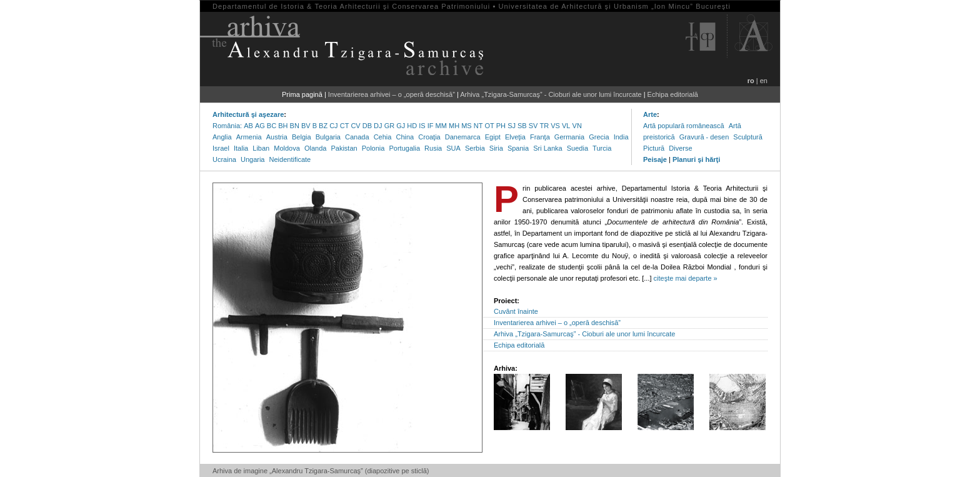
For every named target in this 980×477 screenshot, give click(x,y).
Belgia (302, 137)
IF (431, 126)
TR (545, 126)
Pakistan (344, 148)
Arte (650, 114)
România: (227, 126)
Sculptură (747, 137)
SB (522, 126)
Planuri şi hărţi (696, 159)
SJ (512, 126)
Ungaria (253, 159)
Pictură (654, 148)
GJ (401, 126)
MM (441, 126)
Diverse (680, 148)
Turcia (602, 148)
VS (555, 126)
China (405, 137)
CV (355, 126)
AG (260, 126)
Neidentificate (290, 159)
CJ (333, 126)
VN (577, 126)
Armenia (249, 137)
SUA (453, 148)
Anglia (222, 137)
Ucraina (224, 159)
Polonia (373, 148)
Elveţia (515, 137)
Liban (261, 148)
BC (272, 126)
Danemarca (463, 137)
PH (501, 126)
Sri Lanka (547, 148)
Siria (496, 148)
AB (248, 126)
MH (454, 126)
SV (533, 126)
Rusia (433, 148)
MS (467, 126)
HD (412, 126)
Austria (277, 137)
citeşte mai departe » (686, 278)
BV (306, 126)
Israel (221, 148)
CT (345, 126)
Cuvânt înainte (516, 311)
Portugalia (404, 148)
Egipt (493, 137)
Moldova (287, 148)
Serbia (475, 148)
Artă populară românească (684, 126)
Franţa (540, 137)
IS (422, 126)
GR (390, 126)
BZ (323, 126)
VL (566, 126)
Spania (518, 148)
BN (295, 126)
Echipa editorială (673, 94)
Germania (569, 137)
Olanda (315, 148)
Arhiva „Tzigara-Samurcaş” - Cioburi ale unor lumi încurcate (551, 94)
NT (478, 126)
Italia (241, 148)
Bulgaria (328, 137)
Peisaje (655, 159)
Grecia (599, 137)
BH (283, 126)
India (621, 137)
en (764, 81)
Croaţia (429, 137)
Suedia (577, 148)
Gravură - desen (704, 137)
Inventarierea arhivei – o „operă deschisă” (392, 94)
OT (489, 126)
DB (367, 126)
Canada (357, 137)
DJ (378, 126)
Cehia (383, 137)
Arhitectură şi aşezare (248, 114)
